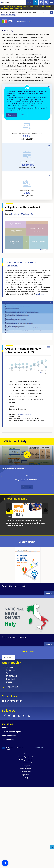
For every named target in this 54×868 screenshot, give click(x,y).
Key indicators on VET (25, 414)
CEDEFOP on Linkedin (19, 795)
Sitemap (26, 856)
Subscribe (9, 775)
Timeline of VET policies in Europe (24, 214)
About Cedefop (8, 818)
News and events (9, 814)
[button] (5, 863)
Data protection (26, 851)
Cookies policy (26, 845)
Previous (8, 589)
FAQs (26, 833)
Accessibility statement (26, 836)
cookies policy (37, 108)
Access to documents (26, 842)
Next (46, 589)
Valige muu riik (23, 21)
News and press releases (14, 716)
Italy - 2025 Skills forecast (27, 559)
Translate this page (8, 15)
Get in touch (10, 741)
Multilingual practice (26, 839)
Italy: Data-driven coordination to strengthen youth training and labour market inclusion (26, 602)
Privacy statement (26, 848)
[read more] (40, 294)
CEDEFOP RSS (29, 795)
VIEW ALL (25, 730)
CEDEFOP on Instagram (24, 795)
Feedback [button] (52, 847)
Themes (5, 807)
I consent (12, 115)
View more (27, 566)
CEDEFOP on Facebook (4, 795)
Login (41, 2)
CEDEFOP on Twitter (9, 795)
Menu (51, 2)
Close (52, 12)
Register (46, 2)
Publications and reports (14, 665)
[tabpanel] (27, 594)
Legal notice (26, 853)
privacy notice (16, 110)
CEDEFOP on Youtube (14, 795)
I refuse (23, 115)
